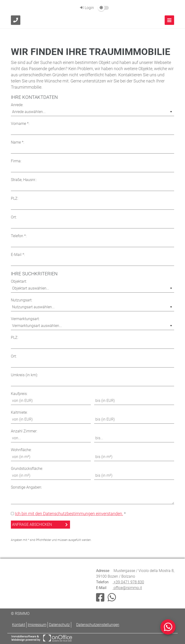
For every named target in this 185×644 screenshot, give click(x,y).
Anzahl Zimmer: (24, 431)
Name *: (18, 142)
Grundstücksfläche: (27, 469)
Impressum (37, 625)
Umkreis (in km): (24, 375)
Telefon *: (19, 236)
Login (86, 8)
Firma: (16, 161)
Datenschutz (59, 625)
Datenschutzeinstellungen (98, 625)
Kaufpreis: (19, 394)
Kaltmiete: (19, 412)
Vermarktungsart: (25, 319)
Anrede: (17, 105)
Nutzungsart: (22, 300)
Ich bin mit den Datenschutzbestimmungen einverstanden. (69, 514)
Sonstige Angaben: (26, 487)
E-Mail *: (18, 255)
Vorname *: (20, 124)
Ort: (14, 217)
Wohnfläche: (21, 450)
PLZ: (15, 198)
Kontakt (19, 625)
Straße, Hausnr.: (24, 180)
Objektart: (19, 281)
